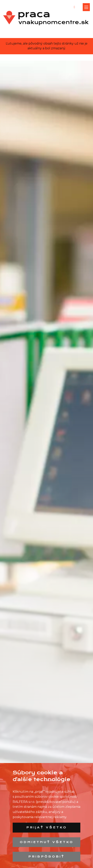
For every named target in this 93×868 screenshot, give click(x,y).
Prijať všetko (47, 827)
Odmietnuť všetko (47, 842)
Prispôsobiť (46, 857)
